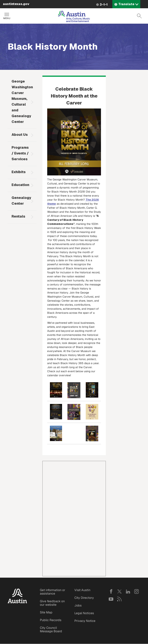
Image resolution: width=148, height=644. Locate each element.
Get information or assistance (53, 592)
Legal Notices (84, 613)
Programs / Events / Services (20, 153)
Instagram (136, 591)
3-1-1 (104, 5)
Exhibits (19, 172)
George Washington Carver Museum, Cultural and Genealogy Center (22, 101)
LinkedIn (128, 591)
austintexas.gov (16, 4)
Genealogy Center (21, 201)
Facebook (111, 591)
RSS (119, 599)
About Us (20, 135)
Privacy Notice (85, 621)
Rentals (18, 216)
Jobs (78, 605)
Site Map (46, 612)
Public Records (51, 620)
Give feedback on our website (52, 603)
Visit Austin (82, 590)
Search (139, 16)
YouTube (111, 599)
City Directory (84, 598)
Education (20, 185)
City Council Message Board (51, 629)
